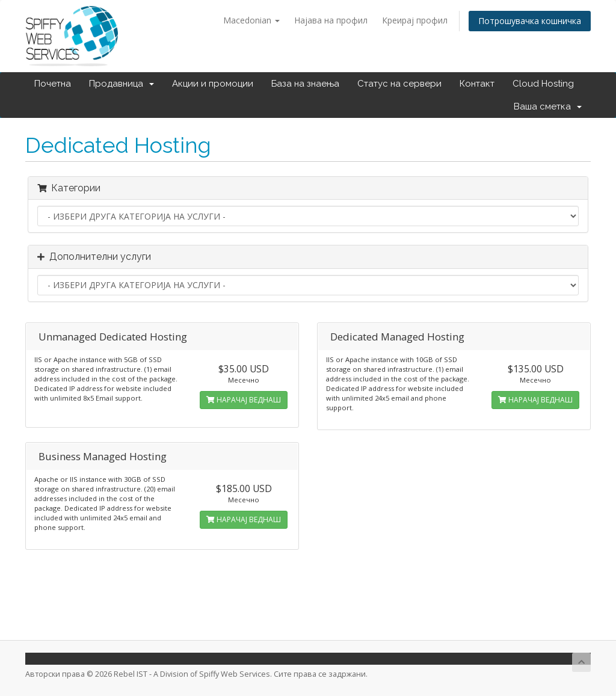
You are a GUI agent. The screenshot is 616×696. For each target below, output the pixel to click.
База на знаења (305, 84)
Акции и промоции (213, 84)
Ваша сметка (548, 106)
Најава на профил (331, 20)
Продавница (122, 84)
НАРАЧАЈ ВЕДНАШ (244, 400)
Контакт (477, 84)
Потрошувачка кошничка (530, 21)
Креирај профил (415, 20)
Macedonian (251, 20)
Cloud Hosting (543, 84)
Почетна (53, 84)
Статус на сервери (399, 84)
